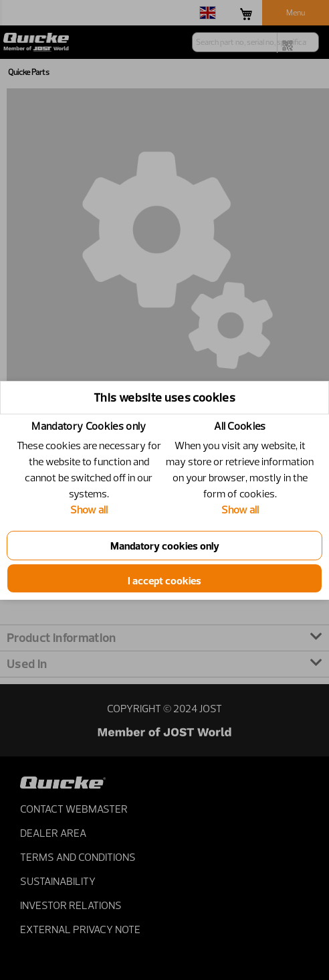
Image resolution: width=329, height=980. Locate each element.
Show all (89, 509)
